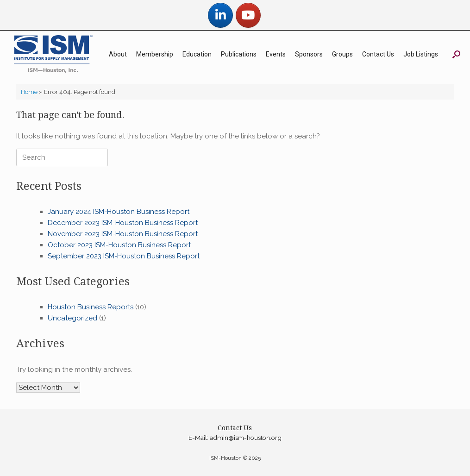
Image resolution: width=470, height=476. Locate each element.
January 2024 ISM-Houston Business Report (119, 212)
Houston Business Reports (91, 307)
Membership (155, 54)
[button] (456, 54)
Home (29, 92)
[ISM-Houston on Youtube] (248, 15)
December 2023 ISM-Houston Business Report (123, 223)
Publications (239, 54)
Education (197, 54)
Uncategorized (72, 318)
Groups (342, 54)
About (118, 54)
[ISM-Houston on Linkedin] (220, 15)
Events (276, 54)
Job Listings (421, 54)
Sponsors (309, 54)
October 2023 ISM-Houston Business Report (119, 245)
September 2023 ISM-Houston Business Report (124, 256)
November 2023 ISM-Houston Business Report (123, 234)
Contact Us (378, 54)
